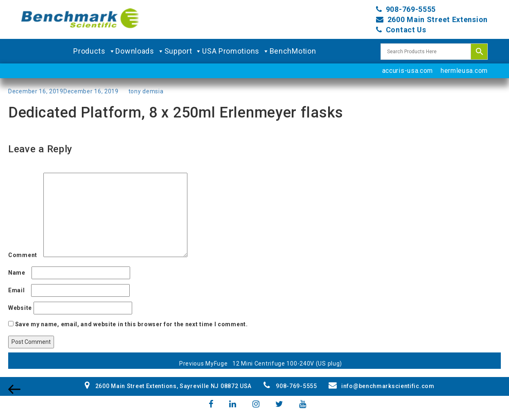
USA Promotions (236, 51)
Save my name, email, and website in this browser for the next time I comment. (132, 324)
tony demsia (146, 91)
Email (19, 290)
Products (94, 51)
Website (20, 308)
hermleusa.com (464, 71)
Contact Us (406, 30)
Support (184, 51)
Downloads (140, 51)
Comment (25, 255)
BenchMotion (293, 51)
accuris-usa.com (408, 71)
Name (19, 273)
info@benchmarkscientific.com (381, 386)
